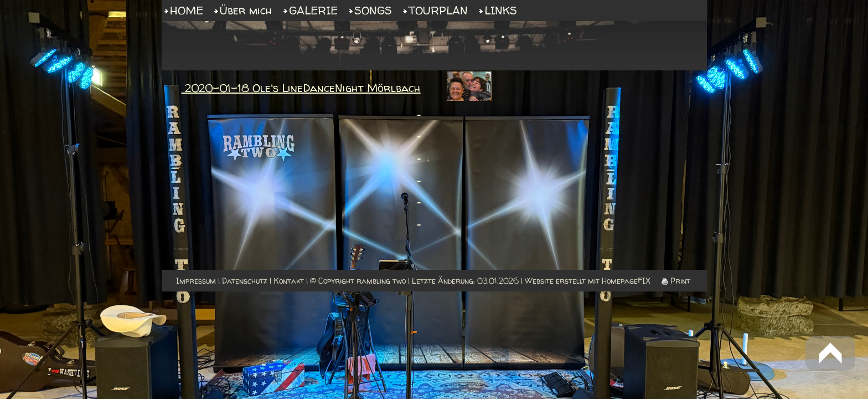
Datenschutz (245, 281)
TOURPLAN (438, 10)
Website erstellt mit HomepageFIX (588, 281)
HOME (187, 10)
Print (676, 281)
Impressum (196, 281)
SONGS (373, 10)
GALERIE (313, 10)
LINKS (501, 10)
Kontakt (289, 281)
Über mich (246, 10)
